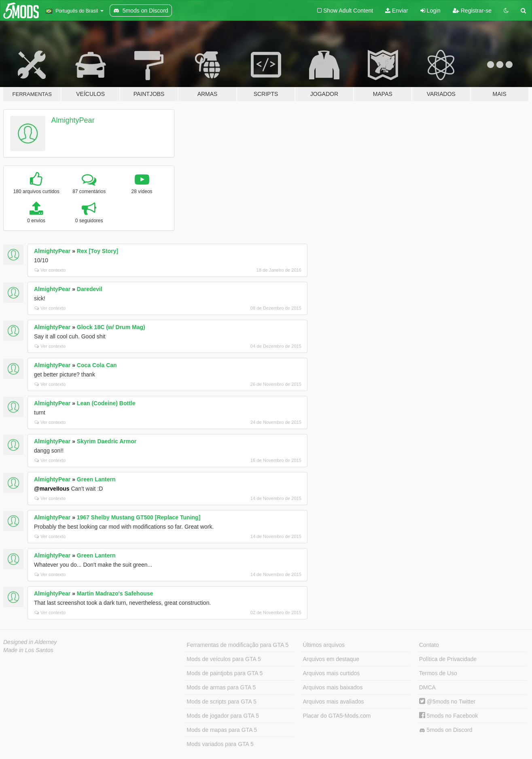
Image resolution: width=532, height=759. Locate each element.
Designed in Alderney (30, 642)
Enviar (397, 11)
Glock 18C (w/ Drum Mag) (111, 327)
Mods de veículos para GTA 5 (224, 659)
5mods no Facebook (449, 716)
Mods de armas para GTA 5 (221, 687)
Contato (429, 645)
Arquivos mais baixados (333, 687)
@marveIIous (52, 489)
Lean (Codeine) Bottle (106, 403)
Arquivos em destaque (331, 659)
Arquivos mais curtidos (332, 673)
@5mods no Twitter (447, 702)
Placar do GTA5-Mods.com (337, 716)
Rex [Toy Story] (97, 251)
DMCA (427, 687)
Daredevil (90, 289)
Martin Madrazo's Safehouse (115, 593)
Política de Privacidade (448, 659)
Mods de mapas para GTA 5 (222, 730)
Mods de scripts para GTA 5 (221, 702)
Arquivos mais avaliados (334, 702)
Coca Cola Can (97, 365)
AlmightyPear (73, 120)
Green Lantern (96, 479)
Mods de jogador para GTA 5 (223, 716)
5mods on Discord (446, 730)
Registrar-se (472, 11)
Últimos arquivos (324, 645)
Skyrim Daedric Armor (107, 441)
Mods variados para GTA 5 (220, 744)
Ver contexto (50, 270)
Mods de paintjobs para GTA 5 (225, 673)
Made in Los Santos (28, 650)
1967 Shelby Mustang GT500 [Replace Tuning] (139, 517)
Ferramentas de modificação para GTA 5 (237, 645)
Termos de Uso (438, 673)
